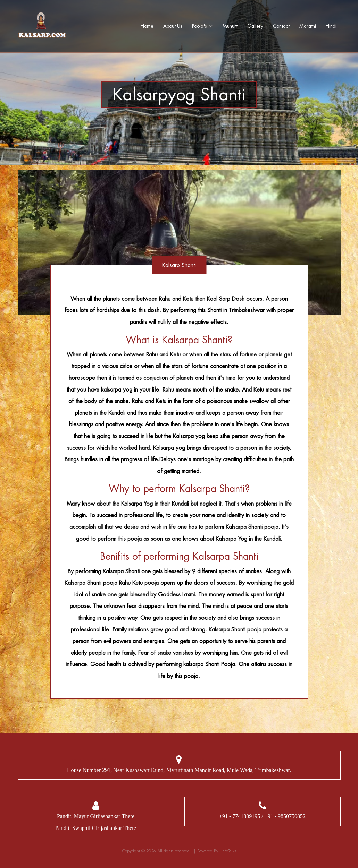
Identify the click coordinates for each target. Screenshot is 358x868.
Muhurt (230, 26)
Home (147, 26)
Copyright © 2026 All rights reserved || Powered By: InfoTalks (179, 851)
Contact (281, 26)
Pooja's (199, 26)
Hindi (331, 26)
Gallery (255, 26)
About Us (173, 26)
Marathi (308, 26)
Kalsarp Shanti (179, 265)
